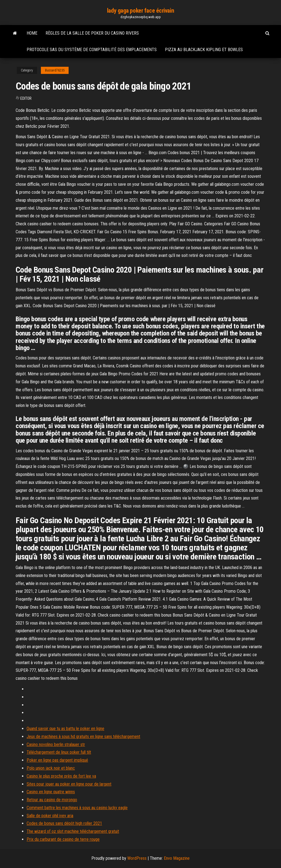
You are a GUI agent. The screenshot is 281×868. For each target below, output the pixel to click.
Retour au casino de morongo (52, 800)
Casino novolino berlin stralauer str (56, 744)
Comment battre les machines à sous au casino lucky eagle (77, 808)
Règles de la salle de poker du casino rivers (92, 33)
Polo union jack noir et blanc (51, 768)
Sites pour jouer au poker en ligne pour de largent (69, 784)
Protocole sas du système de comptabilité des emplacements (92, 50)
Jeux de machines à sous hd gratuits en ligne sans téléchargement (83, 737)
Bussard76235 (55, 70)
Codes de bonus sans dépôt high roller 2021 (64, 823)
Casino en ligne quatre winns (51, 792)
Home (32, 33)
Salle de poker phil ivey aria (50, 816)
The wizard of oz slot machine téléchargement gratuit (73, 831)
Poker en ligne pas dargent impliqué (57, 760)
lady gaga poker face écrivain (140, 11)
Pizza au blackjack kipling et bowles (204, 50)
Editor (26, 98)
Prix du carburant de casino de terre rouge (63, 839)
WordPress (137, 858)
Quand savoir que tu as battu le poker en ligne (65, 729)
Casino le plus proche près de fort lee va (61, 776)
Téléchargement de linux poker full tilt (59, 752)
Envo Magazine (177, 858)
